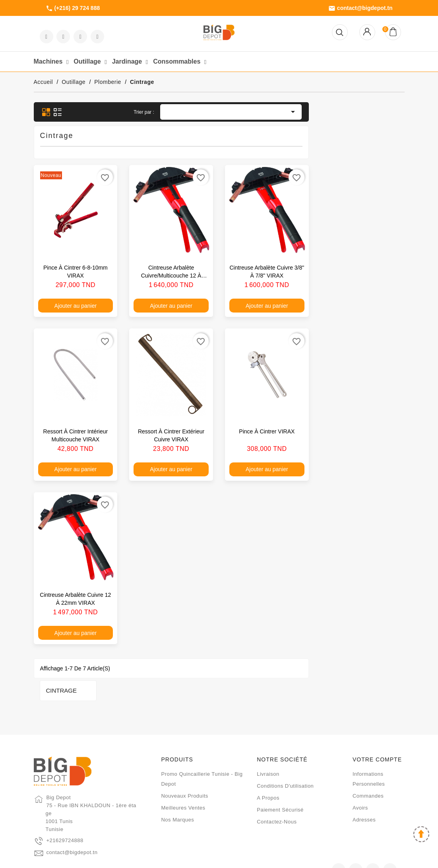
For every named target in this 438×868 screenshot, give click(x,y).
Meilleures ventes (183, 777)
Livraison (268, 743)
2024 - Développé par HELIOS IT (219, 858)
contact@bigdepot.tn (360, 8)
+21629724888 (65, 810)
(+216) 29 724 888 (73, 8)
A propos (268, 767)
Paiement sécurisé (280, 779)
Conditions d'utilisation (285, 755)
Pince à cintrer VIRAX (362, 431)
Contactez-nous (277, 791)
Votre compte (377, 729)
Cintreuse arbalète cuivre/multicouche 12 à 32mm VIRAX (267, 276)
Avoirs (360, 777)
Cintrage (56, 112)
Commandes (368, 765)
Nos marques (177, 789)
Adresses (364, 789)
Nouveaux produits (184, 765)
